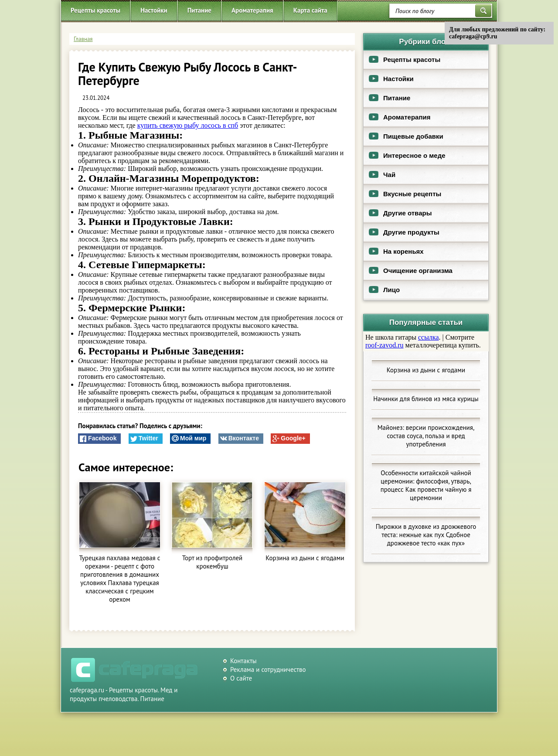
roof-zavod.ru (384, 345)
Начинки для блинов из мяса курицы (426, 399)
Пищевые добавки (403, 136)
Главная (83, 39)
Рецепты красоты (95, 10)
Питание (199, 10)
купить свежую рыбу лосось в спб (188, 125)
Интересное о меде (405, 155)
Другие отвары (398, 213)
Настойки (154, 10)
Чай (379, 175)
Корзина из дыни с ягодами (305, 558)
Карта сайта (310, 10)
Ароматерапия (252, 10)
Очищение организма (408, 271)
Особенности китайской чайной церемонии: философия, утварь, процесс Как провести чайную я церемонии (426, 485)
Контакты (243, 661)
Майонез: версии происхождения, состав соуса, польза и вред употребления (426, 436)
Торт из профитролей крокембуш (213, 562)
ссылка (429, 337)
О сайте (241, 678)
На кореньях (394, 251)
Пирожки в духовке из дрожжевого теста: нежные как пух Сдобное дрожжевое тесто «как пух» (426, 535)
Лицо (382, 290)
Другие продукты (401, 232)
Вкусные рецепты (402, 194)
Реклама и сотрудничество (268, 669)
